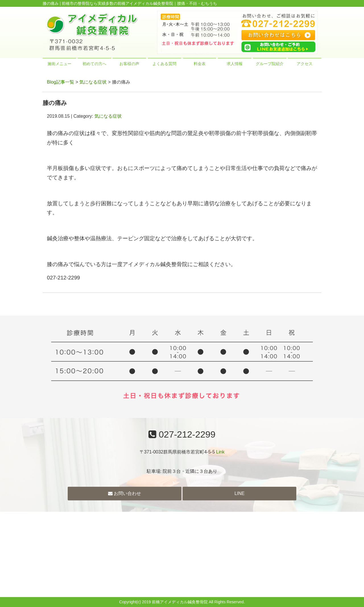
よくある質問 (164, 64)
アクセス (305, 64)
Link (220, 452)
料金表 (200, 64)
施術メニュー (59, 64)
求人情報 (235, 64)
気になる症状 (93, 82)
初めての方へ (94, 64)
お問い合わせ (125, 493)
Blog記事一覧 (61, 82)
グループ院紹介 (270, 64)
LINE (239, 493)
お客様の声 (129, 64)
